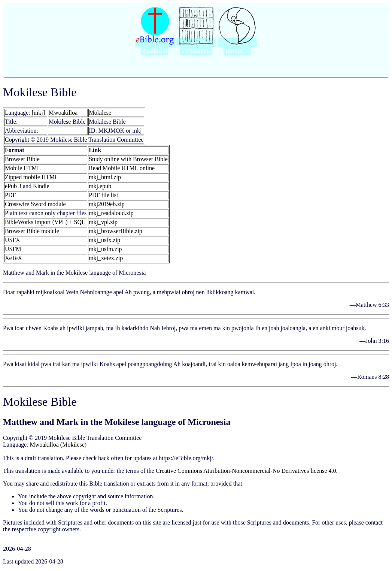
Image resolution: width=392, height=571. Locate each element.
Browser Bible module (32, 231)
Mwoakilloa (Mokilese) (58, 445)
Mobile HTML (23, 168)
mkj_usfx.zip (104, 240)
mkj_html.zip (105, 177)
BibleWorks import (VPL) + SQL (45, 222)
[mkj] (39, 113)
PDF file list (103, 195)
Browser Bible (22, 159)
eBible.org (155, 51)
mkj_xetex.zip (106, 258)
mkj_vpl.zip (103, 222)
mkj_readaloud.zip (111, 213)
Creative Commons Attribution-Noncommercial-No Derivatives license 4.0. (247, 471)
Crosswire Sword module (35, 204)
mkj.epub (100, 186)
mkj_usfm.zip (105, 249)
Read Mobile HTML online (122, 168)
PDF (10, 195)
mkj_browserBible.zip (116, 231)
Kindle (41, 186)
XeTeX (13, 258)
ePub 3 (13, 186)
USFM (13, 249)
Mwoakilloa (63, 113)
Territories (237, 51)
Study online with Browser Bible (128, 159)
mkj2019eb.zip (107, 204)
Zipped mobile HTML (32, 177)
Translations (196, 51)
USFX (13, 240)
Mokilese (100, 113)
